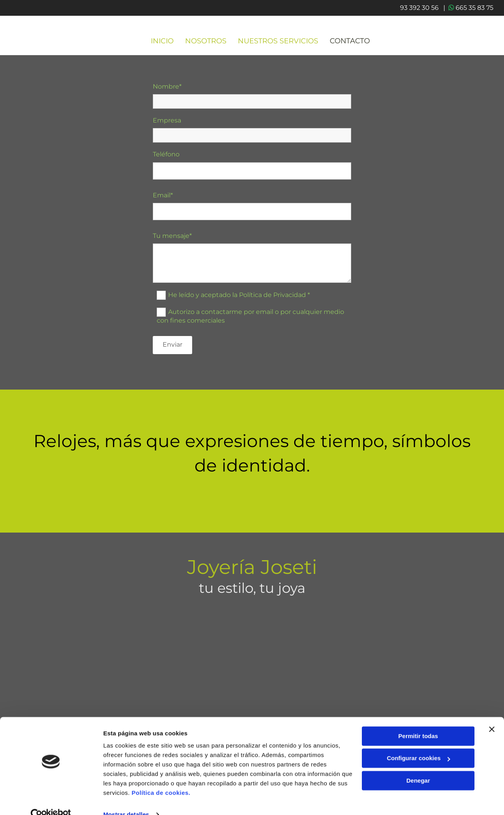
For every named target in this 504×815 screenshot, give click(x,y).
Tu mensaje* (172, 238)
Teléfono (166, 157)
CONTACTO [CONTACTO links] (351, 44)
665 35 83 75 (473, 8)
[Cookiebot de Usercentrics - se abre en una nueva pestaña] (51, 800)
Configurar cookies (418, 743)
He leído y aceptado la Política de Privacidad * (239, 297)
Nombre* (167, 89)
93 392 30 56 (252, 683)
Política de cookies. (161, 778)
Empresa (167, 123)
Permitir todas (418, 721)
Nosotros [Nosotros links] (206, 44)
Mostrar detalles (126, 799)
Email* (163, 198)
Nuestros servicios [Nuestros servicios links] (279, 44)
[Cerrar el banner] (492, 714)
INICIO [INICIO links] (162, 44)
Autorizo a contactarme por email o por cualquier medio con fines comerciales (250, 318)
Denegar (418, 766)
